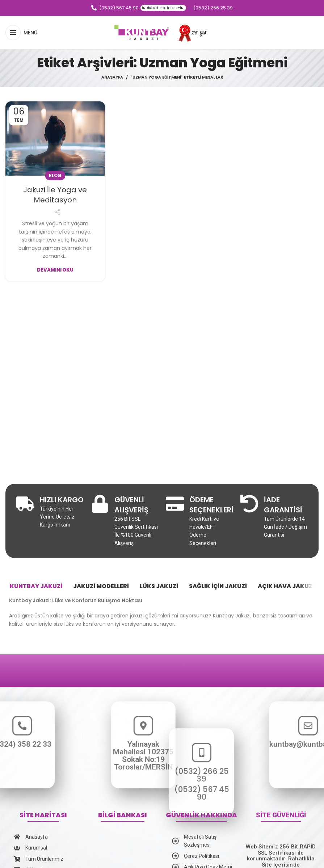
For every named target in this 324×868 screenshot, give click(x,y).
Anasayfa (112, 77)
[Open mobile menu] (22, 33)
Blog (55, 175)
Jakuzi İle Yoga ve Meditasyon (55, 195)
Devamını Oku (55, 270)
